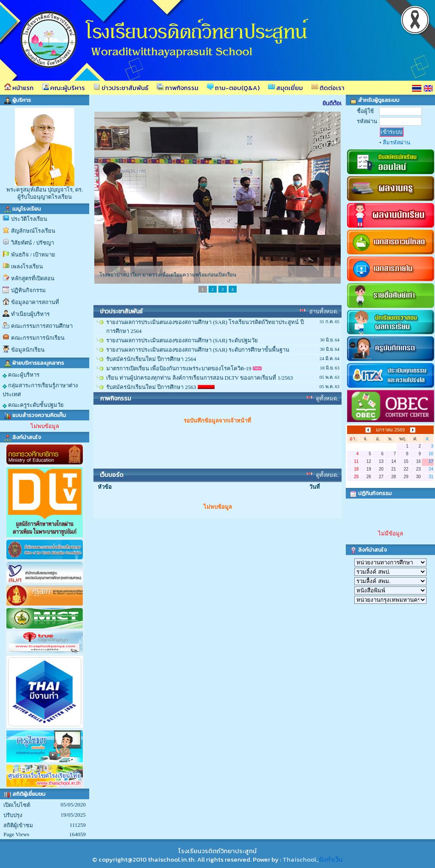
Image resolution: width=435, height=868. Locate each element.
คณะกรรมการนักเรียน (38, 338)
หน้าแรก (19, 88)
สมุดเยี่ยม (285, 88)
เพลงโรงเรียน (27, 266)
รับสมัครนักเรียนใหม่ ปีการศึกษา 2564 (151, 359)
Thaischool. (300, 859)
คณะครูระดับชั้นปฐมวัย (33, 405)
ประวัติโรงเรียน (29, 219)
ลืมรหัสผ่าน (397, 142)
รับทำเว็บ (331, 859)
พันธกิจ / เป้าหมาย (33, 255)
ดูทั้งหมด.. (328, 399)
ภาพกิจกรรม (178, 88)
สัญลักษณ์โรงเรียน (33, 231)
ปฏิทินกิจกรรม (28, 290)
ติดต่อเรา (328, 88)
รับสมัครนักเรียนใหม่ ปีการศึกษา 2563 (151, 387)
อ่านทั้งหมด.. (325, 311)
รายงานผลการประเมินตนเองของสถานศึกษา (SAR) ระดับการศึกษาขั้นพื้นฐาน (198, 350)
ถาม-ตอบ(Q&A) (233, 88)
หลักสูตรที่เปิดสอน (33, 278)
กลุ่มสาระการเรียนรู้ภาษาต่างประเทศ (40, 390)
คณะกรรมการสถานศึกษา (42, 326)
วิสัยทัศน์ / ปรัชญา (32, 243)
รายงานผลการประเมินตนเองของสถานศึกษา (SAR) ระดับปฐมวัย (182, 340)
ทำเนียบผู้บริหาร (30, 314)
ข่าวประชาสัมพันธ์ (121, 88)
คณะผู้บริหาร (64, 88)
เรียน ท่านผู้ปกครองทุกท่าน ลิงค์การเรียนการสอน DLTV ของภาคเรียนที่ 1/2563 (200, 378)
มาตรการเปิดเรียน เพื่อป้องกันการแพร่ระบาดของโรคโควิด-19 (179, 368)
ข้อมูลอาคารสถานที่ (35, 302)
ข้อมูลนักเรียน (28, 350)
